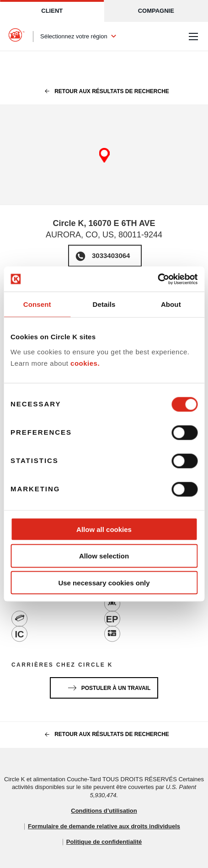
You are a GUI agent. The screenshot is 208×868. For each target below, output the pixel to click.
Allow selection (104, 556)
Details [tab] (104, 304)
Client (52, 11)
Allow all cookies (104, 529)
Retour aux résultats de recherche (104, 91)
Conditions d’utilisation (104, 811)
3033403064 (111, 255)
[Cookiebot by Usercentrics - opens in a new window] (157, 279)
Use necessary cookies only (104, 583)
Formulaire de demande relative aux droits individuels (104, 826)
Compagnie (156, 11)
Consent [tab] (37, 304)
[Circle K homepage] (16, 37)
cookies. (85, 363)
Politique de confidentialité (104, 842)
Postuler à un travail (107, 686)
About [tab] (171, 304)
